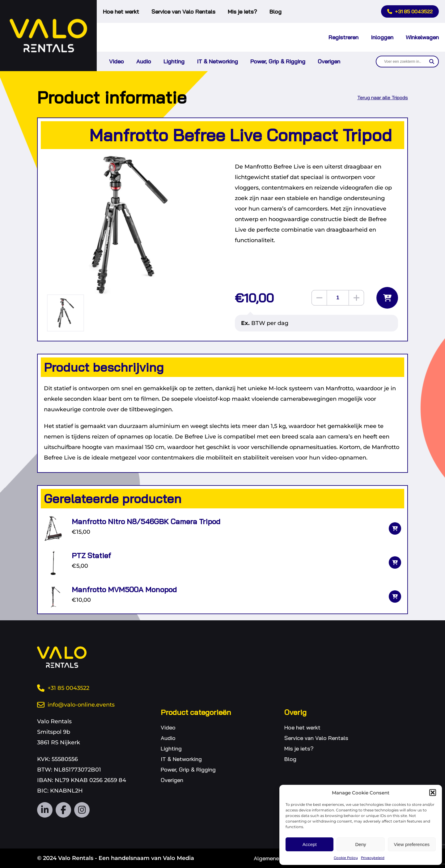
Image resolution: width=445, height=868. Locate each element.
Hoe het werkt (121, 12)
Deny (360, 844)
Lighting (174, 61)
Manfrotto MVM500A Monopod (124, 589)
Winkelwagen (422, 37)
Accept (310, 844)
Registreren (343, 37)
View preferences (412, 844)
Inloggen (382, 37)
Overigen (329, 61)
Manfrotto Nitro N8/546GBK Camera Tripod (146, 521)
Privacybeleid (373, 858)
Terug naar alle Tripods (383, 97)
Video (117, 61)
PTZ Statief (91, 555)
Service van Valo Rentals (183, 12)
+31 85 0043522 (410, 11)
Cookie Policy (346, 858)
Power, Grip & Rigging (278, 61)
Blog (275, 12)
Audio (144, 61)
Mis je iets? (242, 12)
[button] (433, 793)
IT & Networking (217, 61)
